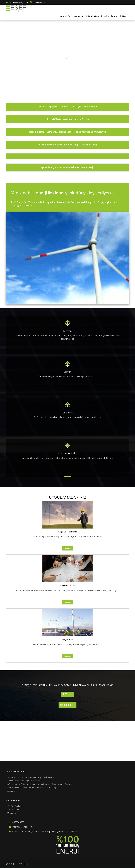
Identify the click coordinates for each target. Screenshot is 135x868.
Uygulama (67, 640)
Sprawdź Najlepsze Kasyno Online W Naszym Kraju (68, 168)
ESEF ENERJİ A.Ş (21, 864)
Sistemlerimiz (92, 16)
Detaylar (68, 548)
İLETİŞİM (67, 694)
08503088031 (38, 2)
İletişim (123, 16)
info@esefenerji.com (17, 2)
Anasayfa (65, 16)
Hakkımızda (78, 16)
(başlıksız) (11, 791)
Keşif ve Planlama (68, 532)
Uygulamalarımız (109, 16)
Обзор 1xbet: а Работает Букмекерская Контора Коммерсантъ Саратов (67, 132)
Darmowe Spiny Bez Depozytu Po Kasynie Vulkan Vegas (67, 107)
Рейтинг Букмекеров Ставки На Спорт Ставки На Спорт (68, 145)
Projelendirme (67, 586)
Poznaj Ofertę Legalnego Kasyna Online (68, 119)
